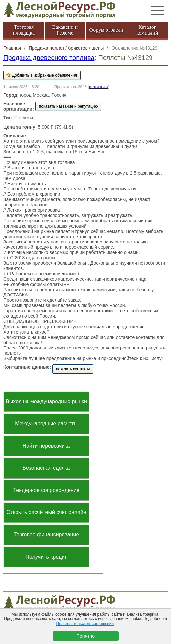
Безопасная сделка (46, 468)
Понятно (85, 636)
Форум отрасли (106, 30)
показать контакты (73, 369)
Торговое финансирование (46, 535)
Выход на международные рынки (46, 401)
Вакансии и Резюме (65, 30)
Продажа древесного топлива (49, 58)
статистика (99, 87)
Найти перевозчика (46, 446)
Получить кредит (46, 557)
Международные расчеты (46, 424)
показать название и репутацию (68, 106)
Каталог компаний (147, 30)
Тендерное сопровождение (46, 490)
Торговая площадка (24, 30)
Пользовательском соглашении (85, 624)
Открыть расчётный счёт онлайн (46, 512)
